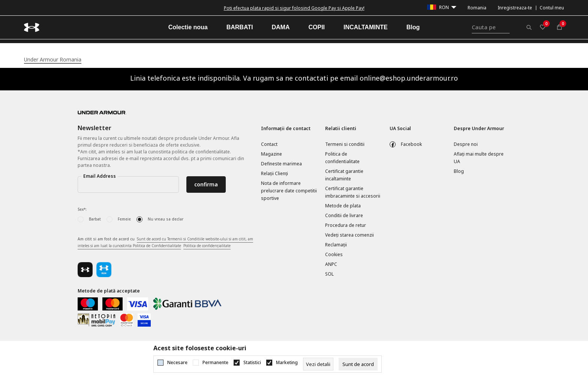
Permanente (215, 363)
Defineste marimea (281, 164)
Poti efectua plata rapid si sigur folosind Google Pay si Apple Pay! (294, 8)
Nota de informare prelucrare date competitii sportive (289, 191)
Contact (269, 144)
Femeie (124, 219)
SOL (329, 274)
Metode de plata (343, 206)
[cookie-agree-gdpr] (358, 364)
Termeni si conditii (345, 144)
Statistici (252, 363)
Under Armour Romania (53, 59)
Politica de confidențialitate (207, 246)
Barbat (95, 219)
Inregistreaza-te (515, 8)
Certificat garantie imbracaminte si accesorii (353, 192)
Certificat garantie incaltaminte (344, 175)
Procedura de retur (346, 225)
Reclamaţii (336, 245)
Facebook (411, 144)
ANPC (331, 264)
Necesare (177, 363)
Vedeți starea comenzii (349, 235)
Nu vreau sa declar (166, 219)
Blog (459, 171)
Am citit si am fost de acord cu (165, 243)
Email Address (100, 176)
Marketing (287, 363)
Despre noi (466, 144)
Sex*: (82, 209)
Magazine (271, 154)
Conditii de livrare (344, 215)
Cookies (334, 254)
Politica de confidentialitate (342, 158)
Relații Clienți (274, 173)
